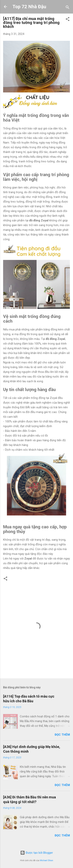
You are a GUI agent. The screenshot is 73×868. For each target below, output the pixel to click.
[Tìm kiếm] (68, 8)
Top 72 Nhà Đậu (29, 7)
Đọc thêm (62, 735)
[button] (68, 20)
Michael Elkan (47, 860)
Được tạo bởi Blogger (37, 853)
